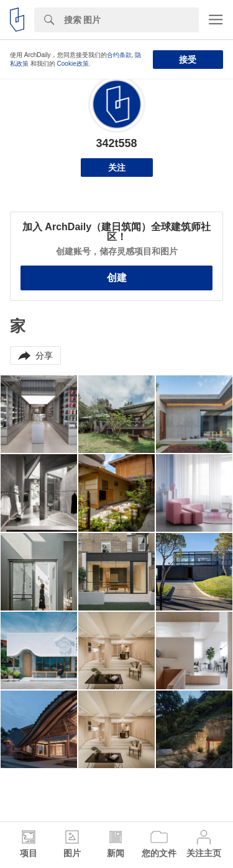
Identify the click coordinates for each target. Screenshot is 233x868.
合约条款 (119, 55)
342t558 (116, 143)
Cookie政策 (73, 64)
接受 (188, 60)
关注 (117, 168)
